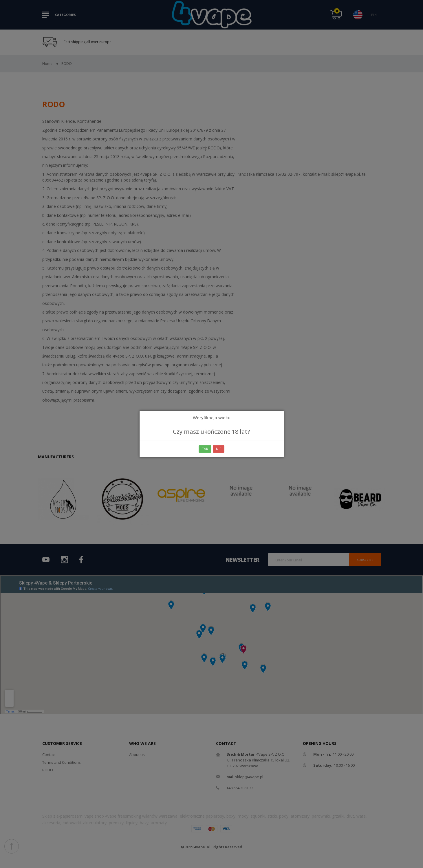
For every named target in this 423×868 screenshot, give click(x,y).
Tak (205, 449)
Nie (219, 449)
